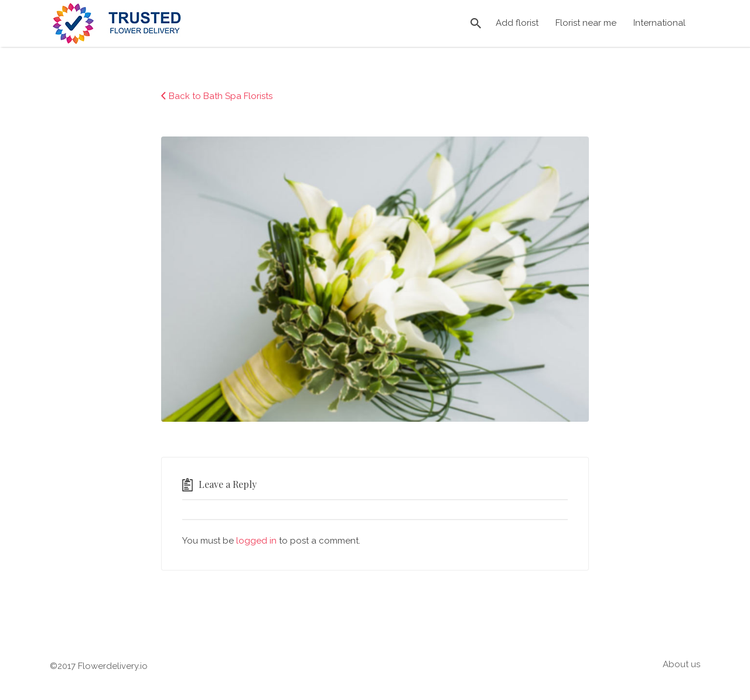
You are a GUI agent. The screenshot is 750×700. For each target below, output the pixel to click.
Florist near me (586, 23)
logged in (256, 541)
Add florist (517, 23)
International (659, 23)
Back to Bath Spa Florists (221, 96)
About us (681, 664)
